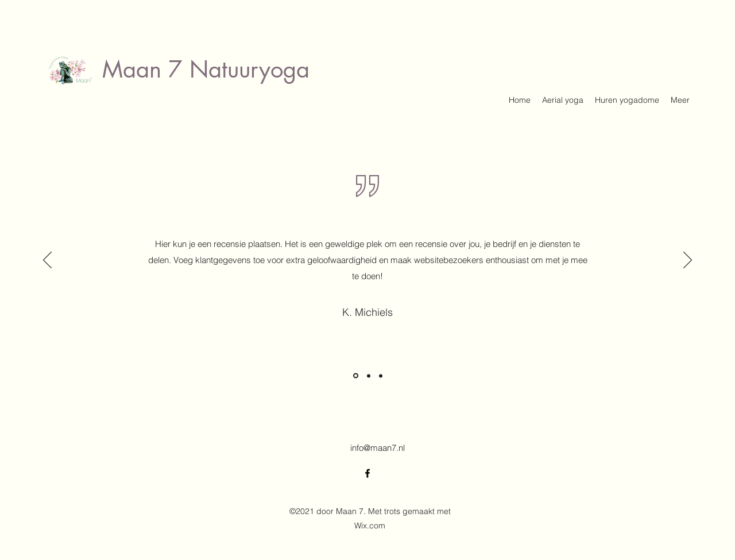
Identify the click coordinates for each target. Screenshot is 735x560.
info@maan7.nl (378, 448)
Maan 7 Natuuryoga (206, 69)
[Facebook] (367, 473)
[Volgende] (688, 261)
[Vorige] (47, 261)
